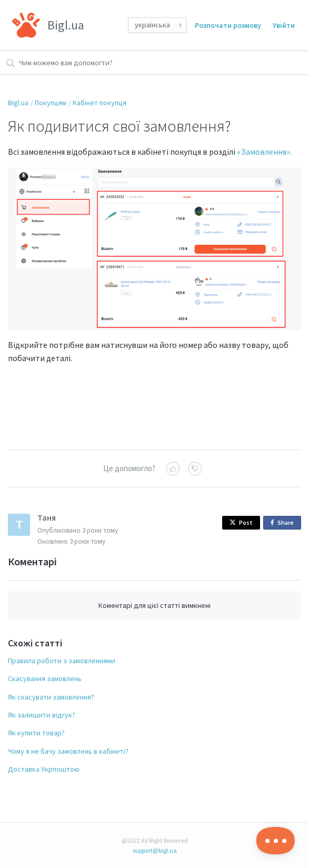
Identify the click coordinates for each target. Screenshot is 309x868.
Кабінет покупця (99, 103)
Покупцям (51, 103)
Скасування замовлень (45, 679)
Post (241, 522)
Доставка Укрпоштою (44, 769)
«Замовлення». (264, 152)
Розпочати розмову (228, 25)
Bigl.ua (18, 103)
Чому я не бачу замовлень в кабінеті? (68, 751)
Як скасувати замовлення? (51, 697)
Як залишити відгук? (42, 715)
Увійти (284, 25)
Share (284, 523)
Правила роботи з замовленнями (62, 661)
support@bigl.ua (155, 850)
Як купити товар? (36, 733)
